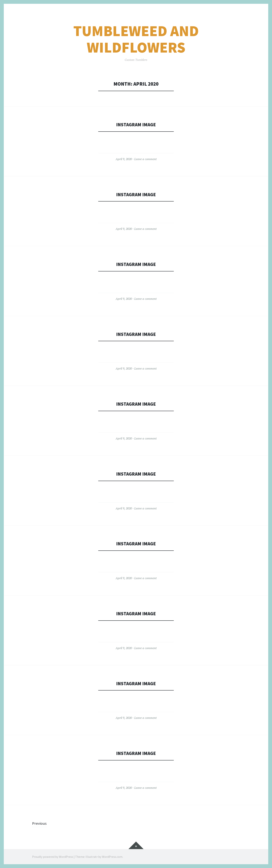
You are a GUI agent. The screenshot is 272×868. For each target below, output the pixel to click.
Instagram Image (136, 124)
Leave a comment (145, 159)
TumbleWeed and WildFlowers (136, 39)
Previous (40, 823)
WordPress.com (112, 857)
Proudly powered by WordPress (53, 857)
